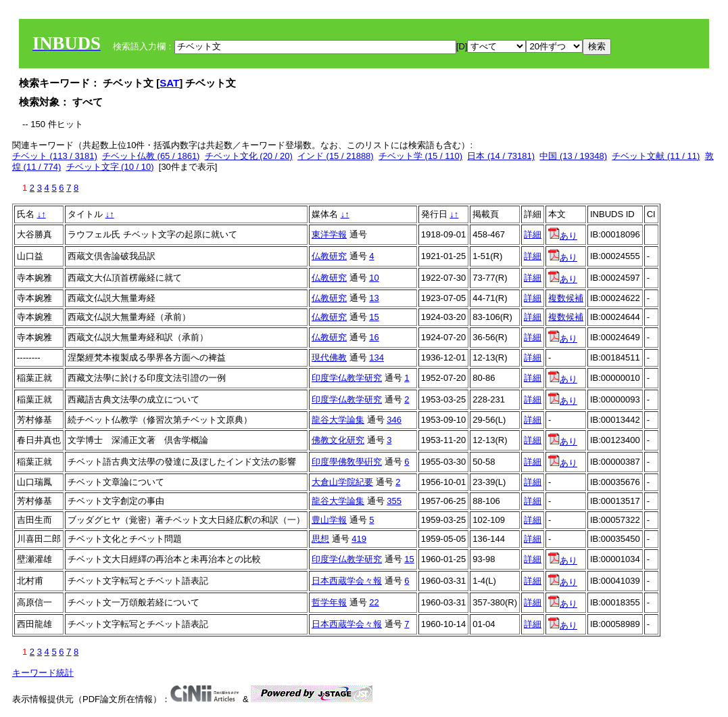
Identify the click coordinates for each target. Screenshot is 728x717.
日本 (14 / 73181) (501, 156)
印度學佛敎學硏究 (347, 462)
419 (359, 539)
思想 (320, 539)
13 (374, 298)
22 (374, 602)
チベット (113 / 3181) (55, 156)
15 (374, 317)
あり (563, 236)
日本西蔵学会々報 (347, 581)
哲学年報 (329, 602)
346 (394, 420)
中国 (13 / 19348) (573, 156)
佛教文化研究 (338, 440)
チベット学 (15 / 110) (420, 156)
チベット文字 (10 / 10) (110, 167)
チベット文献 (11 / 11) (656, 156)
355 (394, 501)
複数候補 (566, 298)
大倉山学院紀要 (342, 482)
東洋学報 (329, 234)
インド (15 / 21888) (336, 156)
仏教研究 (329, 256)
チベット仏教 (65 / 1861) (151, 156)
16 (374, 337)
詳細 (533, 234)
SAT (169, 83)
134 (377, 357)
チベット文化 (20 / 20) (249, 156)
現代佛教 (329, 357)
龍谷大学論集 (338, 420)
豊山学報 (329, 520)
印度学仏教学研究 (347, 378)
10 (374, 278)
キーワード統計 (43, 673)
